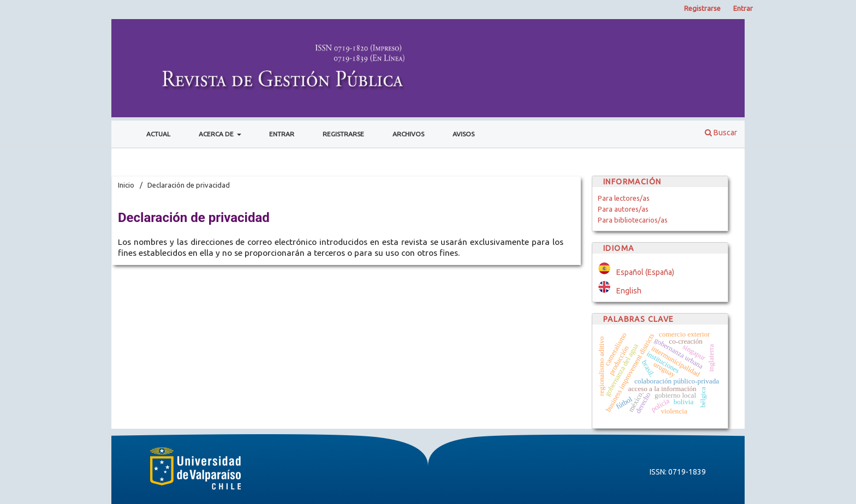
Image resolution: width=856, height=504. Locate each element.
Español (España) (645, 272)
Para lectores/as (624, 198)
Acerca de (217, 134)
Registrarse (343, 134)
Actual (158, 134)
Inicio (126, 185)
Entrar (282, 134)
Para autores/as (623, 209)
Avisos (463, 134)
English (629, 291)
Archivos (408, 134)
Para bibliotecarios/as (633, 220)
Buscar (721, 133)
